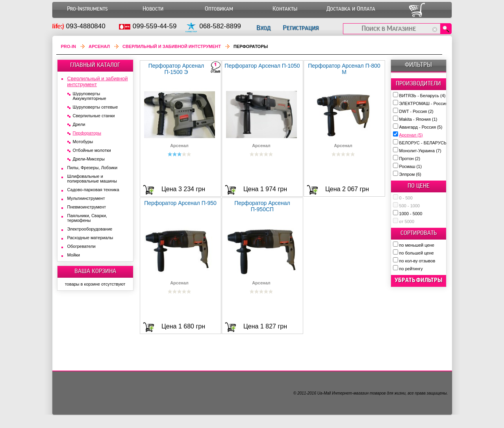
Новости (153, 9)
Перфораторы (87, 133)
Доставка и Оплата (351, 9)
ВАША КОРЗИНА (95, 271)
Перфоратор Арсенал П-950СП (262, 206)
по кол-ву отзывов (417, 261)
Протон (410, 159)
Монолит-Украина (420, 151)
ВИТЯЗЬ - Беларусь (422, 96)
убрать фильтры (419, 280)
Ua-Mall (324, 393)
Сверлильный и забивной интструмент (172, 46)
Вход (263, 28)
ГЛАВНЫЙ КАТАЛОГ (95, 65)
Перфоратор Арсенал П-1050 (262, 66)
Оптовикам (219, 9)
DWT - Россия (416, 111)
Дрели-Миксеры (89, 159)
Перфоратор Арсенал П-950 (180, 203)
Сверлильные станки (94, 116)
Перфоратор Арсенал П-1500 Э (176, 69)
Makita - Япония (418, 119)
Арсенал (411, 135)
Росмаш (411, 166)
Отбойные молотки (92, 150)
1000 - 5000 (411, 214)
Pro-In (69, 46)
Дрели (79, 124)
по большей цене (417, 253)
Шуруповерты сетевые (95, 107)
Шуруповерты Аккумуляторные (90, 96)
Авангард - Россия (421, 127)
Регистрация (301, 28)
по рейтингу (411, 269)
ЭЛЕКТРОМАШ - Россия (427, 103)
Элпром (410, 174)
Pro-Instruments (87, 9)
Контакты (285, 9)
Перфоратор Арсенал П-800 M (344, 69)
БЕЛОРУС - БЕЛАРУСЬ (426, 143)
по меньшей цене (417, 245)
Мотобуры (83, 142)
